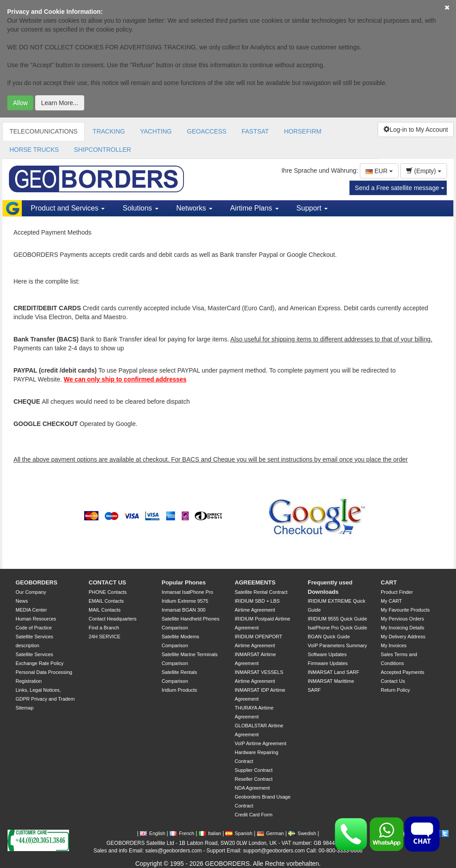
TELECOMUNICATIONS (43, 131)
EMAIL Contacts (106, 601)
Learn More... (59, 103)
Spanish (239, 833)
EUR (379, 171)
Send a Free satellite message (400, 188)
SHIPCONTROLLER (102, 150)
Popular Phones (184, 582)
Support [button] (312, 208)
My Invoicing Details (403, 628)
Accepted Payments (403, 672)
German (271, 833)
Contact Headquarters (113, 619)
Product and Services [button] (68, 208)
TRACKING (109, 131)
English (153, 833)
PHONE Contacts (108, 592)
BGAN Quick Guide (329, 637)
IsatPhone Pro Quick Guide (337, 628)
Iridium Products (179, 690)
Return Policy (395, 690)
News (22, 601)
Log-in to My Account (416, 130)
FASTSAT (255, 131)
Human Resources (36, 619)
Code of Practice (34, 628)
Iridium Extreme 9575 (185, 601)
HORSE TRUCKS (34, 150)
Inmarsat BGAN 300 (183, 610)
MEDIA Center (31, 610)
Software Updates (327, 654)
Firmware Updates (328, 663)
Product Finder (397, 592)
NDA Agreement (252, 788)
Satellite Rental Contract (261, 592)
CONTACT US (107, 582)
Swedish (302, 833)
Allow (20, 103)
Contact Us (393, 681)
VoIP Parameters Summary (337, 645)
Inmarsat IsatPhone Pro (187, 592)
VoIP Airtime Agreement (261, 743)
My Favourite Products (405, 610)
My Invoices (394, 645)
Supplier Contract (254, 770)
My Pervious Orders (402, 619)
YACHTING (156, 131)
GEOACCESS (207, 131)
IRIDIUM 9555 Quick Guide (337, 619)
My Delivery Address (403, 637)
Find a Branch (104, 628)
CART (389, 582)
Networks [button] (194, 208)
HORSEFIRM (303, 131)
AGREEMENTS (255, 582)
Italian (210, 833)
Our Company (31, 592)
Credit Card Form (254, 815)
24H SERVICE (104, 637)
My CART (391, 601)
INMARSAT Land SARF (334, 672)
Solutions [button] (140, 208)
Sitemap (24, 708)
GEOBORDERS (37, 582)
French (182, 833)
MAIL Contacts (105, 610)
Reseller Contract (254, 779)
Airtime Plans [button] (254, 208)
